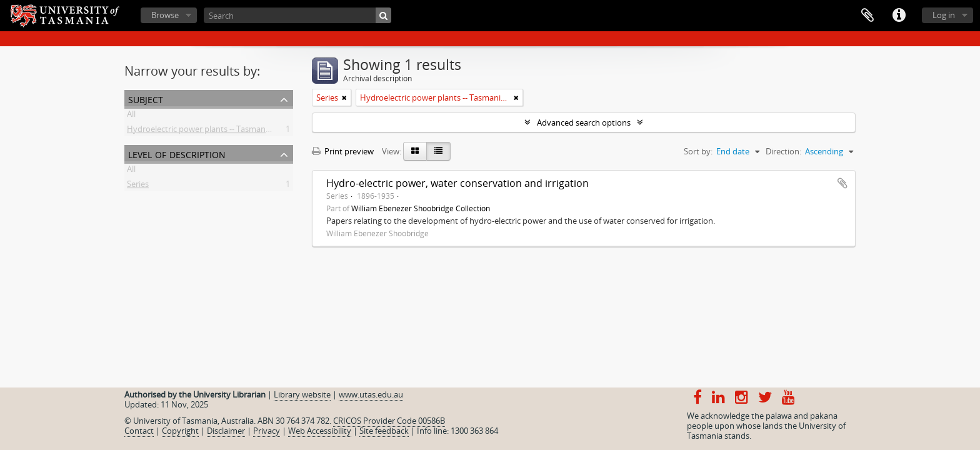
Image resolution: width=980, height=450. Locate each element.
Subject (146, 98)
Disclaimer (226, 431)
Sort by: (698, 151)
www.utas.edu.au (371, 394)
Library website (302, 394)
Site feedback (384, 431)
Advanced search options (584, 122)
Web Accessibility (320, 431)
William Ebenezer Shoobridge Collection (421, 208)
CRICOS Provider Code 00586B (389, 421)
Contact (139, 431)
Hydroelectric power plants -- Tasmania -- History (217, 131)
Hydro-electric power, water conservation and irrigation (457, 183)
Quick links (899, 16)
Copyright (180, 431)
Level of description (177, 153)
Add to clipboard (842, 183)
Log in (944, 15)
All (131, 116)
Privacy (267, 431)
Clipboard (867, 16)
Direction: (783, 151)
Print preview (343, 151)
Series (138, 186)
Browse (165, 15)
